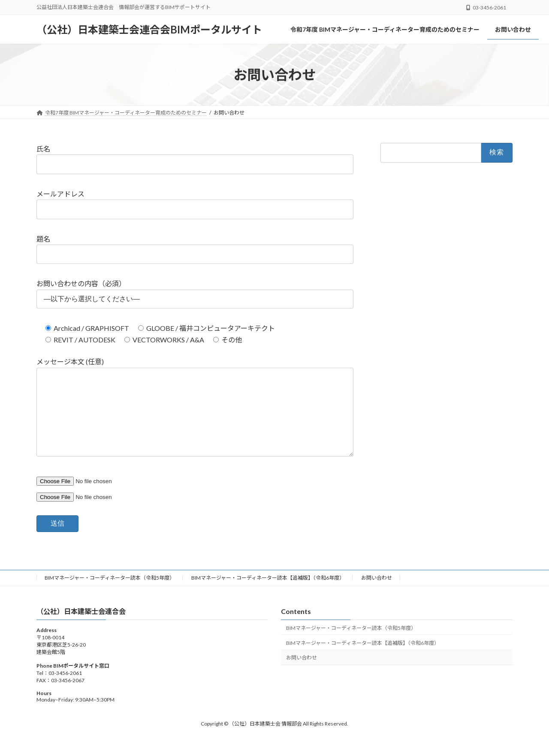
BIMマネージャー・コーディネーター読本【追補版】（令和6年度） (268, 595)
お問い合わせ (377, 595)
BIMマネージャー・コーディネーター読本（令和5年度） (110, 595)
